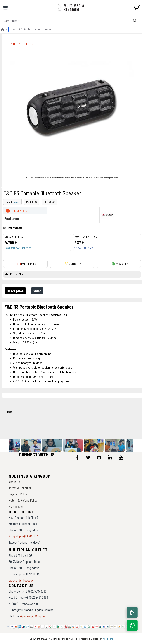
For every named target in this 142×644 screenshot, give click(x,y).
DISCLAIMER (16, 274)
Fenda (16, 202)
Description (15, 291)
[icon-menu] (77, 457)
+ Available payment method (18, 248)
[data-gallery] (10, 445)
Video (37, 291)
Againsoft (108, 639)
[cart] (137, 8)
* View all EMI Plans (84, 248)
